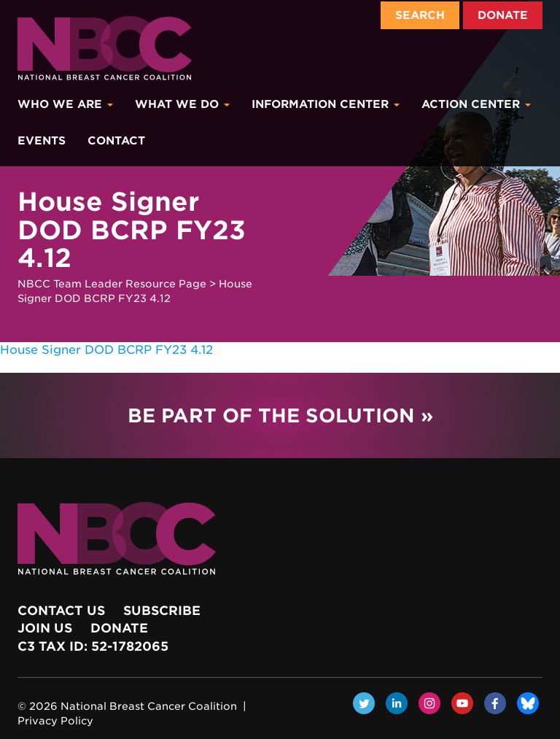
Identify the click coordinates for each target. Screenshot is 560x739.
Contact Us (61, 611)
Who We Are (65, 104)
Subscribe (162, 611)
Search (420, 15)
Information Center (326, 104)
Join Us (45, 628)
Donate (503, 15)
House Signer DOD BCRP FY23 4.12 (106, 350)
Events (42, 141)
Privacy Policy (55, 721)
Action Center (476, 104)
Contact (116, 141)
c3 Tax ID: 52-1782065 (93, 646)
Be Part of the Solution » (280, 415)
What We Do (182, 104)
